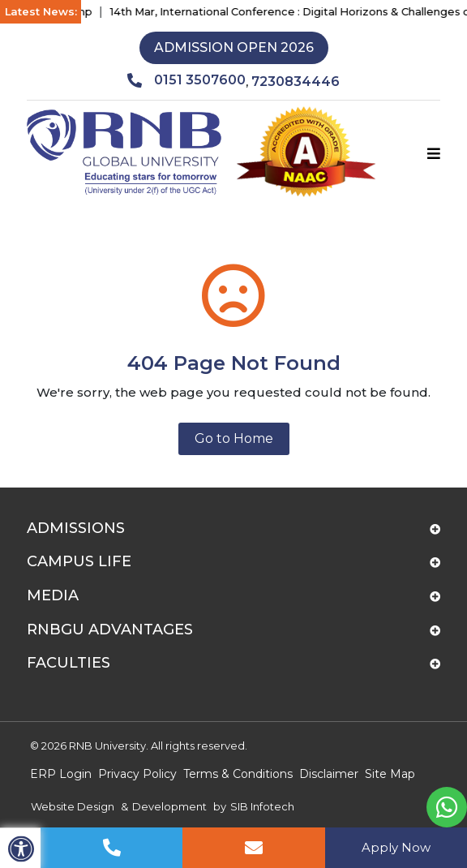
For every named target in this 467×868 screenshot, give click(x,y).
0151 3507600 (186, 80)
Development (169, 806)
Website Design (73, 806)
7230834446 (296, 82)
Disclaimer (329, 774)
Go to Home (234, 438)
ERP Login (61, 774)
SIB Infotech (262, 806)
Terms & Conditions (238, 774)
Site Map (390, 774)
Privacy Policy (137, 774)
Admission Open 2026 (234, 47)
